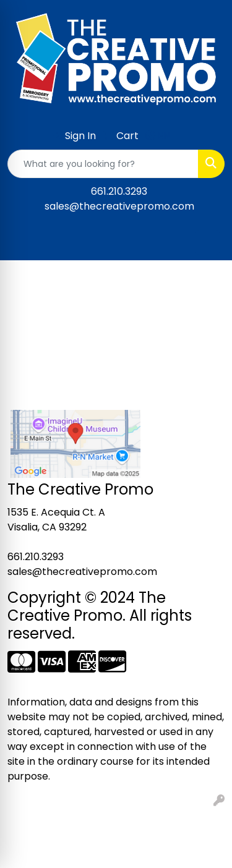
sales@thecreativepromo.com (119, 206)
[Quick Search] (103, 164)
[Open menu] (207, 242)
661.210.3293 (119, 191)
